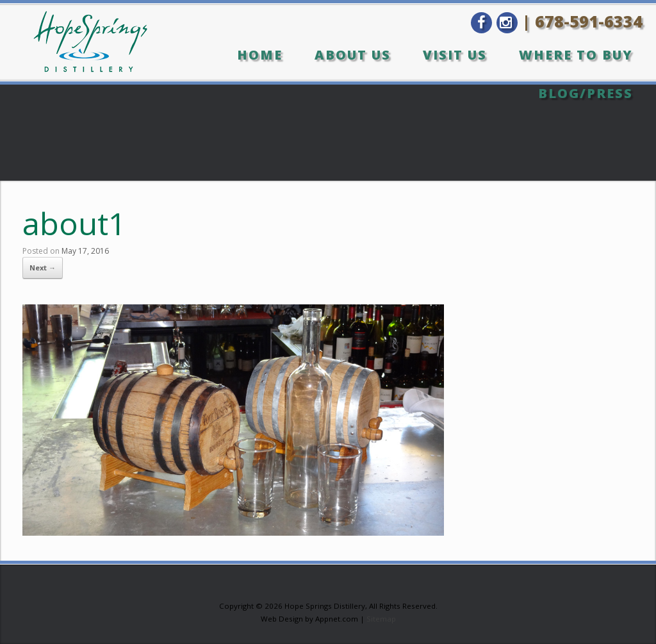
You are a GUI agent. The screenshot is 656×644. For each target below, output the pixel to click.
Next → (43, 268)
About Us (353, 55)
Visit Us (455, 55)
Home (260, 55)
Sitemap (381, 619)
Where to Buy (576, 55)
